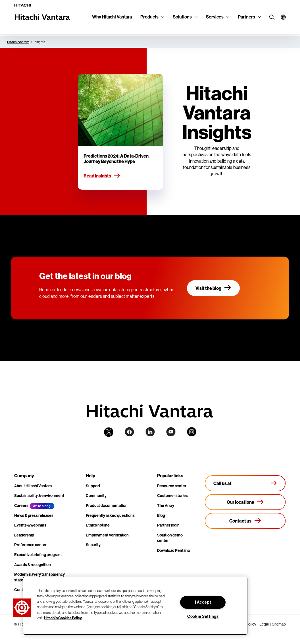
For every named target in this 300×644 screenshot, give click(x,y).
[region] (135, 606)
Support (93, 486)
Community (96, 496)
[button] (281, 17)
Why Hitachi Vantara (112, 17)
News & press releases (34, 516)
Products (149, 17)
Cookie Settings (203, 617)
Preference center (30, 545)
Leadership (24, 535)
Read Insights (102, 176)
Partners (246, 17)
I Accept (203, 602)
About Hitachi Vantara (33, 486)
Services (215, 17)
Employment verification (107, 535)
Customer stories (172, 496)
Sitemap (279, 624)
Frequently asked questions (110, 516)
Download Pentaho (174, 551)
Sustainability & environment (39, 496)
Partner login (168, 525)
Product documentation (107, 506)
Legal (264, 624)
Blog (161, 516)
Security (93, 545)
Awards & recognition (33, 565)
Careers (21, 506)
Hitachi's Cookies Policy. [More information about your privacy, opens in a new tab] (63, 618)
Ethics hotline (98, 525)
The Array (166, 506)
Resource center (172, 486)
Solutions (182, 17)
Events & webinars (30, 525)
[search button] (271, 17)
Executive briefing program (38, 555)
